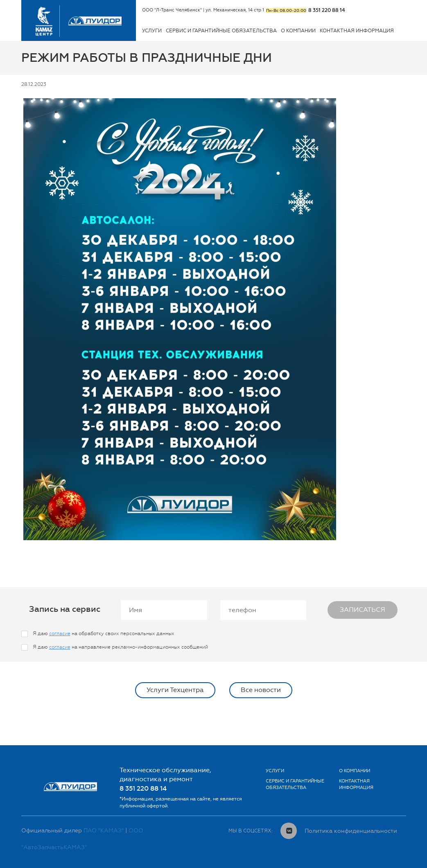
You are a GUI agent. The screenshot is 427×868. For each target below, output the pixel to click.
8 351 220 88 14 (327, 10)
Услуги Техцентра (175, 690)
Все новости (261, 690)
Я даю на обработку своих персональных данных (104, 634)
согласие (60, 634)
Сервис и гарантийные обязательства (221, 31)
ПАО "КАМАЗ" (104, 831)
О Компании (298, 31)
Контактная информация (357, 31)
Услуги (152, 31)
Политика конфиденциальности (351, 831)
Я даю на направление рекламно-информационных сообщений (120, 647)
